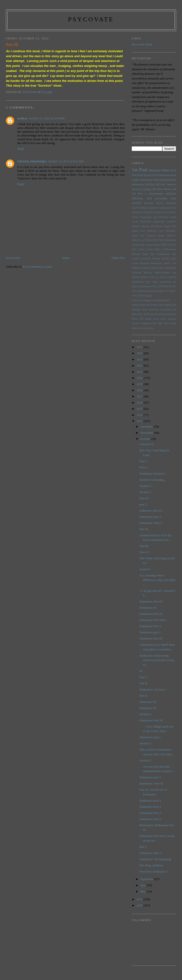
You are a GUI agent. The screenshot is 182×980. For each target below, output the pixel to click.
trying (145, 328)
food (149, 198)
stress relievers (168, 319)
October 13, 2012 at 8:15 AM (66, 161)
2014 (140, 415)
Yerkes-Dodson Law (165, 273)
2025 (140, 347)
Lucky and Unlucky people (148, 236)
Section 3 (145, 492)
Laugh (166, 226)
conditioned (138, 282)
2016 (140, 403)
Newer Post (13, 258)
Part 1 (143, 847)
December (147, 427)
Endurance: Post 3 (151, 523)
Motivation (146, 180)
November (147, 433)
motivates (154, 310)
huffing (135, 305)
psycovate (91, 19)
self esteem (146, 319)
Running (136, 254)
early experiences (162, 282)
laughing (168, 305)
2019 (140, 384)
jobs (161, 305)
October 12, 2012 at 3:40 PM (47, 118)
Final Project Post (147, 175)
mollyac (22, 118)
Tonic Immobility (167, 268)
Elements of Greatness (143, 212)
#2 (141, 671)
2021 (140, 372)
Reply (21, 149)
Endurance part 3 (150, 632)
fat (175, 282)
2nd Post (150, 184)
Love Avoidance (167, 231)
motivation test (168, 310)
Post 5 (159, 249)
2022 (140, 366)
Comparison (165, 208)
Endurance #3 (148, 608)
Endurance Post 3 (150, 626)
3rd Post (160, 184)
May (143, 891)
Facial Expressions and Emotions (150, 217)
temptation (146, 323)
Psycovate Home (142, 44)
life (174, 305)
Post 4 (151, 249)
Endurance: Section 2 (153, 689)
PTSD (164, 245)
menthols (136, 310)
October (146, 439)
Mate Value (158, 240)
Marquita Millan (159, 170)
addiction (171, 194)
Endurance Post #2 (151, 720)
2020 (140, 378)
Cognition (153, 208)
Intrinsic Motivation (152, 226)
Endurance (160, 212)
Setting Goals (169, 259)
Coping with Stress (153, 189)
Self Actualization (160, 254)
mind (145, 310)
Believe (160, 203)
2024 (140, 353)
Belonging (171, 203)
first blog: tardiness (151, 865)
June (143, 885)
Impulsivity (159, 222)
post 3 (143, 504)
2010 (140, 905)
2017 (140, 396)
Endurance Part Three (153, 620)
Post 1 (142, 194)
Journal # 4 (146, 444)
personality (161, 198)
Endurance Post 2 (150, 807)
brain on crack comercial (163, 277)
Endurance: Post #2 (152, 783)
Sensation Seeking (151, 259)
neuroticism (156, 314)
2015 (140, 409)
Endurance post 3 (150, 517)
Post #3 (144, 498)
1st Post (140, 170)
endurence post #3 (151, 511)
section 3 (145, 569)
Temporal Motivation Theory (155, 263)
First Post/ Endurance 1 (154, 871)
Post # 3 (145, 552)
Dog (174, 208)
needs (147, 314)
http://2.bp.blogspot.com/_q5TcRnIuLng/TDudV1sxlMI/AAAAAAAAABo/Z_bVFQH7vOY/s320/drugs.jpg (154, 291)
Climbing (143, 208)
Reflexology (170, 249)
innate (143, 305)
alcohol (145, 277)
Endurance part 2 (150, 737)
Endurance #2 (148, 702)
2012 (140, 421)
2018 (140, 390)
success (135, 323)
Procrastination (162, 180)
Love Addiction (149, 231)
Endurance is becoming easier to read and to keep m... (157, 660)
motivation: (137, 314)
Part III (144, 529)
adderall (136, 277)
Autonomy (149, 203)
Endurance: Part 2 (151, 853)
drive (148, 282)
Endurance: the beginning (155, 859)
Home (66, 258)
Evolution (171, 212)
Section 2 (145, 486)
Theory (155, 268)
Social (135, 263)
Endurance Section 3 (152, 474)
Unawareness (156, 194)
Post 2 (135, 249)
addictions (137, 198)
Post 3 (143, 249)
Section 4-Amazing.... (153, 480)
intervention (152, 305)
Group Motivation (141, 222)
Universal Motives (142, 273)
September (147, 879)
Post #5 (172, 245)
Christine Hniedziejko (32, 161)
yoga (151, 328)
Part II (143, 683)
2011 (140, 899)
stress (156, 319)
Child (134, 208)
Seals (145, 254)
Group (173, 217)
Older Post (118, 258)
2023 (140, 359)
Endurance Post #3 (151, 601)
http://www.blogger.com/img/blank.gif (151, 300)
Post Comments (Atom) (37, 267)
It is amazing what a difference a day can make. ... (158, 580)
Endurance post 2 (150, 777)
